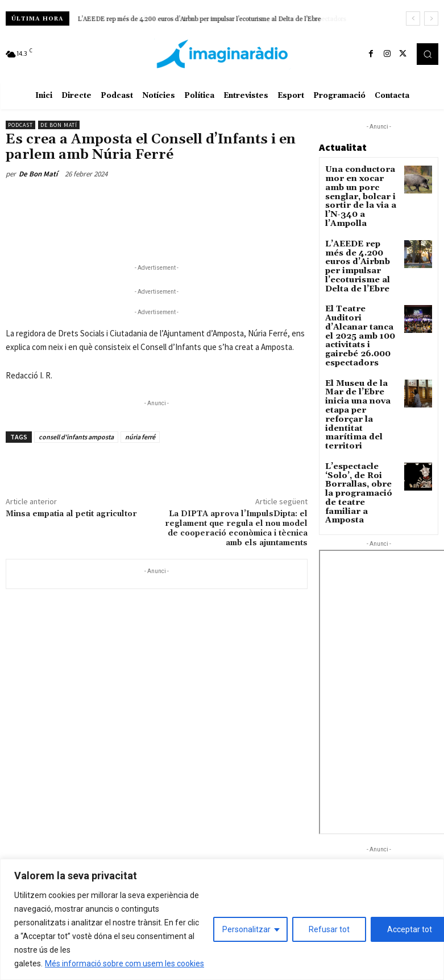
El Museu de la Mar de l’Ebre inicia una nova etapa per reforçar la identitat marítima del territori (361, 360)
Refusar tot (329, 929)
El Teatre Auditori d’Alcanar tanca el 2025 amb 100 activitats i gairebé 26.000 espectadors (359, 303)
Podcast (20, 125)
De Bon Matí (59, 125)
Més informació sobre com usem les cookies (125, 963)
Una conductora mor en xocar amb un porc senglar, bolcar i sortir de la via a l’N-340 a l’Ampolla (360, 189)
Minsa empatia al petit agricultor (71, 514)
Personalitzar (246, 929)
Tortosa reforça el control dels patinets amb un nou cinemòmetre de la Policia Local (372, 832)
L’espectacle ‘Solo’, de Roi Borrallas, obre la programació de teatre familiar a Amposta (361, 417)
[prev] (413, 18)
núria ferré (140, 437)
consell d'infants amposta (76, 437)
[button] (428, 54)
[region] (222, 919)
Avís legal (132, 806)
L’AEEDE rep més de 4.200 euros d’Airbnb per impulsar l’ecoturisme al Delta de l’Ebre (200, 19)
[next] (431, 18)
